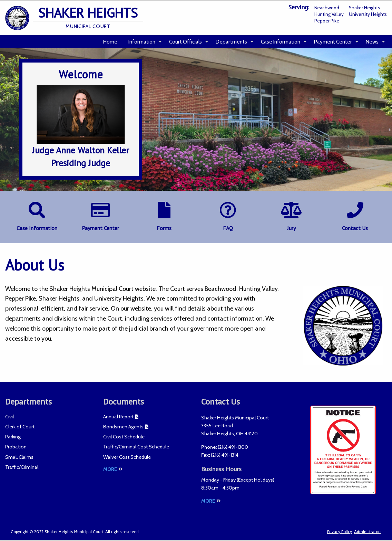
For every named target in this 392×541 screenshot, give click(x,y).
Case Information (281, 42)
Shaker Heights (364, 8)
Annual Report (118, 417)
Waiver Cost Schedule (127, 457)
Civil (9, 417)
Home (110, 42)
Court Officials (185, 42)
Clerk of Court (20, 427)
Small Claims (19, 457)
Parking (13, 437)
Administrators (368, 531)
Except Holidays (256, 480)
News (372, 42)
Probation (16, 447)
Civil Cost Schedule (124, 437)
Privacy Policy (340, 531)
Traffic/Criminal (22, 467)
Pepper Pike (327, 21)
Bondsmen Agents (123, 427)
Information (142, 42)
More (113, 469)
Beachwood (327, 8)
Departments (231, 42)
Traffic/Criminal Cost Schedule (136, 447)
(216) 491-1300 (233, 447)
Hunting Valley (329, 14)
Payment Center (333, 42)
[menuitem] (110, 42)
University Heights (368, 14)
